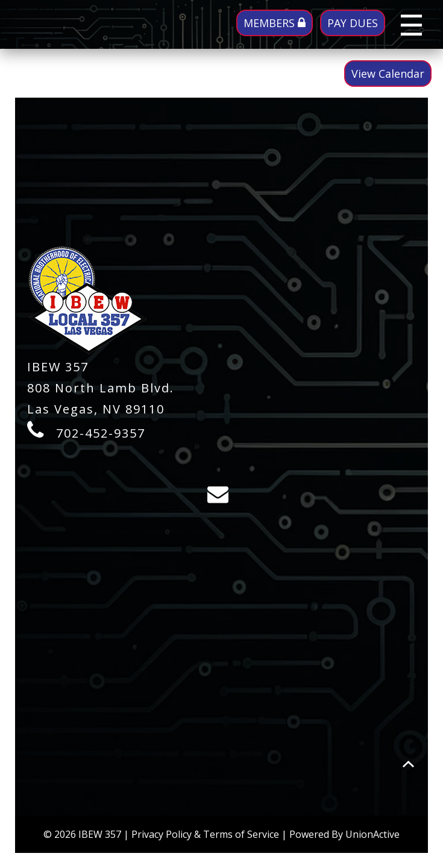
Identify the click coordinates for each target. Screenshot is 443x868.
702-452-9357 (101, 433)
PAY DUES (353, 23)
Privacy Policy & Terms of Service (205, 834)
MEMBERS (275, 23)
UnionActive (372, 834)
